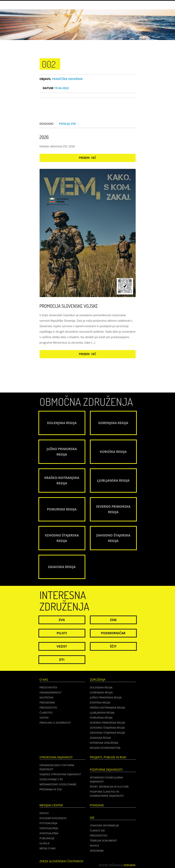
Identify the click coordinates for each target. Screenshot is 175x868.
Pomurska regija (101, 718)
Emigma (130, 865)
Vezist (62, 646)
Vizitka (44, 718)
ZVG (62, 620)
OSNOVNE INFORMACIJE (104, 825)
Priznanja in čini (51, 789)
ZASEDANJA (97, 851)
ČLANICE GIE (97, 830)
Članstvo (46, 713)
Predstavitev (48, 687)
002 (49, 64)
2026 (44, 137)
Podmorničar (113, 633)
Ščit (113, 646)
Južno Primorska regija (106, 697)
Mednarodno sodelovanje (58, 784)
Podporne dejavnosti (106, 770)
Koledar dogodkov (53, 818)
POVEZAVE (97, 805)
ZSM (113, 620)
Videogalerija (49, 828)
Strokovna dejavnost (56, 757)
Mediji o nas (48, 848)
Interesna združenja (104, 743)
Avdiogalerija (49, 833)
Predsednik (47, 702)
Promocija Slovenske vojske (69, 306)
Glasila (45, 843)
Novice (44, 813)
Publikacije (47, 838)
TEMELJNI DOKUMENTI (104, 840)
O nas (44, 680)
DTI (62, 660)
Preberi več (88, 158)
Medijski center (51, 805)
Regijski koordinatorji (105, 748)
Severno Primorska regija (108, 723)
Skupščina (46, 697)
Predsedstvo (48, 707)
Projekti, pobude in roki (108, 757)
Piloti (62, 633)
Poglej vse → (69, 124)
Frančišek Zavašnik (61, 79)
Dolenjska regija (101, 687)
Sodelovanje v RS (51, 779)
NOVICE (95, 845)
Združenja (98, 680)
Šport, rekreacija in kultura (109, 787)
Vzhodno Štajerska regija (107, 728)
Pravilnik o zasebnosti (55, 723)
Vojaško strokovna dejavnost (60, 774)
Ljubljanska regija (102, 713)
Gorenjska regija (101, 692)
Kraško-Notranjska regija (108, 707)
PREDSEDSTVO (99, 835)
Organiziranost (51, 692)
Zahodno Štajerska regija (107, 733)
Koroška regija (100, 702)
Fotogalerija (48, 823)
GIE (92, 818)
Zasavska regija (100, 738)
